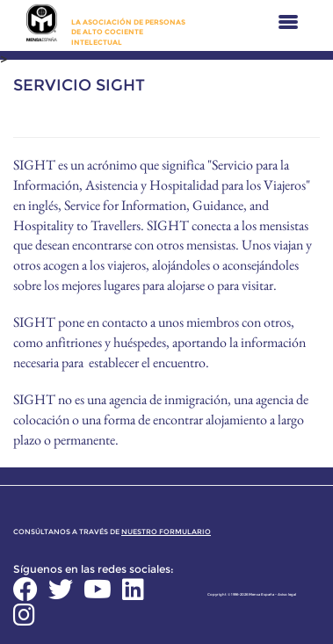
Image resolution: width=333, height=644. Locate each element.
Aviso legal (287, 594)
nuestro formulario (166, 532)
